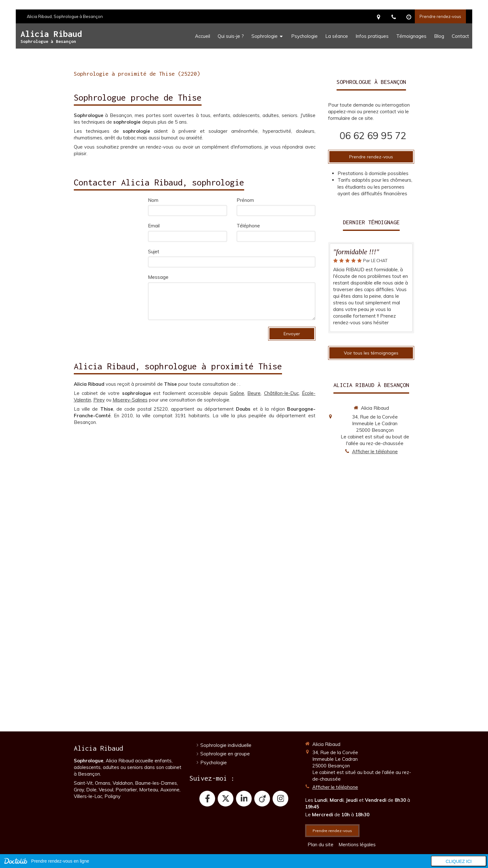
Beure (254, 393)
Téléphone (248, 226)
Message (158, 277)
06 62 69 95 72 (373, 136)
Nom (153, 200)
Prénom (245, 200)
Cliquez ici (459, 861)
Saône (237, 393)
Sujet (154, 252)
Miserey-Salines (130, 400)
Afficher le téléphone (375, 452)
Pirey (99, 400)
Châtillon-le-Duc (281, 393)
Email (154, 226)
